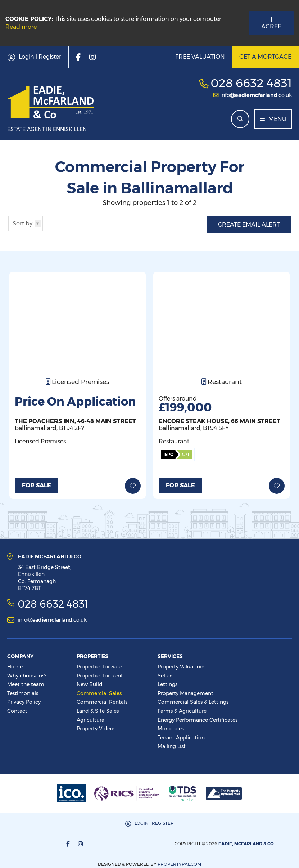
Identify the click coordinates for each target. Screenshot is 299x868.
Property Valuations (182, 667)
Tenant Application (181, 737)
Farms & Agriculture (182, 711)
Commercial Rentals (102, 702)
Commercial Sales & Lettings (193, 702)
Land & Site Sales (98, 711)
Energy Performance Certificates (198, 720)
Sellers (166, 675)
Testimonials (23, 693)
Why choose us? (27, 675)
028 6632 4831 (251, 83)
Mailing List (172, 746)
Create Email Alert (249, 225)
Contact (17, 711)
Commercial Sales (99, 693)
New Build (90, 684)
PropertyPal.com (254, 843)
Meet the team (26, 684)
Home (15, 667)
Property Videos (96, 729)
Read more (21, 27)
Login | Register (79, 823)
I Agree (271, 23)
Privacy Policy (24, 702)
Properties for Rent (100, 675)
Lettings (167, 684)
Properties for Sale (99, 667)
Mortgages (171, 729)
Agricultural (91, 720)
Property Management (185, 693)
